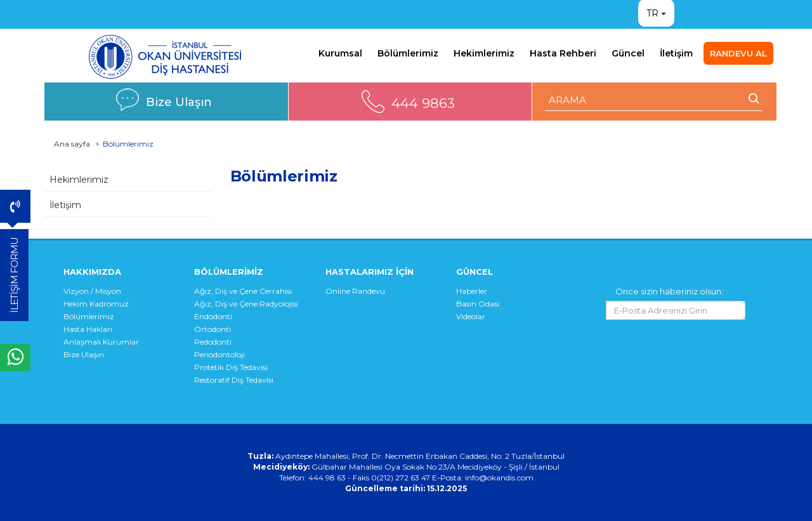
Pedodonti (213, 342)
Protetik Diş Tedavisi (231, 367)
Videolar (471, 316)
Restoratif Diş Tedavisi (234, 380)
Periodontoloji (219, 354)
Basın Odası (478, 304)
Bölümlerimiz (408, 53)
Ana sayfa (72, 144)
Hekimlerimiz (484, 53)
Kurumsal (340, 53)
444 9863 (423, 103)
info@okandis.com (499, 478)
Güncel (628, 53)
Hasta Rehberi (563, 53)
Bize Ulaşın (179, 102)
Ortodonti (213, 329)
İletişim (676, 53)
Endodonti (213, 316)
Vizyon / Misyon (92, 291)
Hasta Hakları (88, 329)
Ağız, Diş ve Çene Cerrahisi (243, 291)
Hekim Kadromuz (96, 304)
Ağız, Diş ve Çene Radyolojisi (246, 304)
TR (652, 13)
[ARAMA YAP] (654, 100)
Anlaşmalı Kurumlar (101, 342)
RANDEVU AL (738, 53)
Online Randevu (355, 291)
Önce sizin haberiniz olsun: (669, 291)
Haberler (472, 291)
